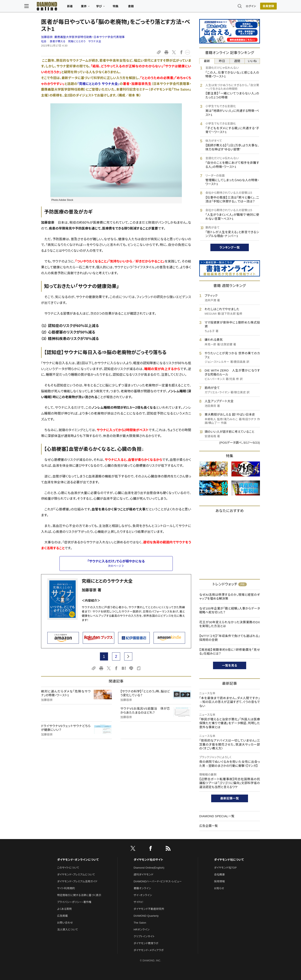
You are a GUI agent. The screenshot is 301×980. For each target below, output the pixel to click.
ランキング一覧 (230, 247)
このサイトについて (68, 868)
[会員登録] (252, 7)
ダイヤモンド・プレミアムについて (76, 875)
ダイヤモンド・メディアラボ (149, 950)
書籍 (148, 7)
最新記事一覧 (230, 798)
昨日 (222, 61)
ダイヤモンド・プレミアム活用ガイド (77, 881)
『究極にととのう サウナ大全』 (98, 84)
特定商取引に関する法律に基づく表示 (79, 895)
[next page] (128, 656)
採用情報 (219, 881)
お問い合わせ (65, 923)
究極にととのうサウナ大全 (107, 581)
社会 (44, 41)
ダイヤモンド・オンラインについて (78, 860)
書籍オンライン (142, 888)
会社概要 (219, 875)
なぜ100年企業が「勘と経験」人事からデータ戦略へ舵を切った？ (230, 610)
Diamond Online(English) (149, 868)
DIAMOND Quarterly (146, 916)
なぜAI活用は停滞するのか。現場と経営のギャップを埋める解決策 (230, 597)
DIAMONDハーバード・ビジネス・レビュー (158, 881)
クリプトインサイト (144, 936)
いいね (252, 61)
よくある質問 (64, 909)
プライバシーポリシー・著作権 (74, 902)
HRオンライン (142, 930)
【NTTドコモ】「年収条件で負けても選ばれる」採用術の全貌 (230, 638)
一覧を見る (230, 665)
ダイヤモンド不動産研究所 (149, 909)
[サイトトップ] (60, 7)
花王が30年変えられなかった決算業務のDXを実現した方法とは (230, 624)
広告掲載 (62, 916)
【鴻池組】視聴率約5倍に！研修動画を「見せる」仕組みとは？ (230, 652)
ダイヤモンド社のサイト (148, 860)
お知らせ (219, 888)
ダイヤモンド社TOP (225, 868)
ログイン (234, 7)
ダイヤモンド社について (229, 860)
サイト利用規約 (66, 888)
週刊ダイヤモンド (144, 875)
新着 (87, 7)
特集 (132, 7)
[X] (133, 849)
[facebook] (150, 849)
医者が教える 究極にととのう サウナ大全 (75, 41)
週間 (237, 61)
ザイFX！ (139, 902)
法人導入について (67, 930)
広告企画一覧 (209, 826)
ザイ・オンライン (143, 895)
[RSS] (168, 849)
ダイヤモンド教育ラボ (146, 943)
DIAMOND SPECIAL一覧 (217, 816)
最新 (207, 61)
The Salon (140, 923)
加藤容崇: (83, 37)
